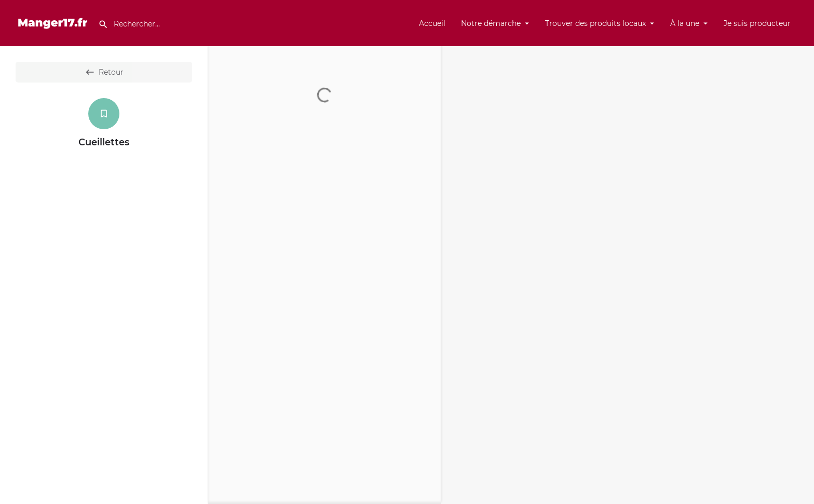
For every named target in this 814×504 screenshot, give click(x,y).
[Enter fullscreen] (801, 94)
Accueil (432, 23)
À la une (685, 23)
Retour (104, 72)
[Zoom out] (801, 74)
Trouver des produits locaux (595, 23)
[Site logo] (54, 22)
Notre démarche (491, 23)
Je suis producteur (757, 23)
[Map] (628, 275)
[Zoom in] (801, 59)
